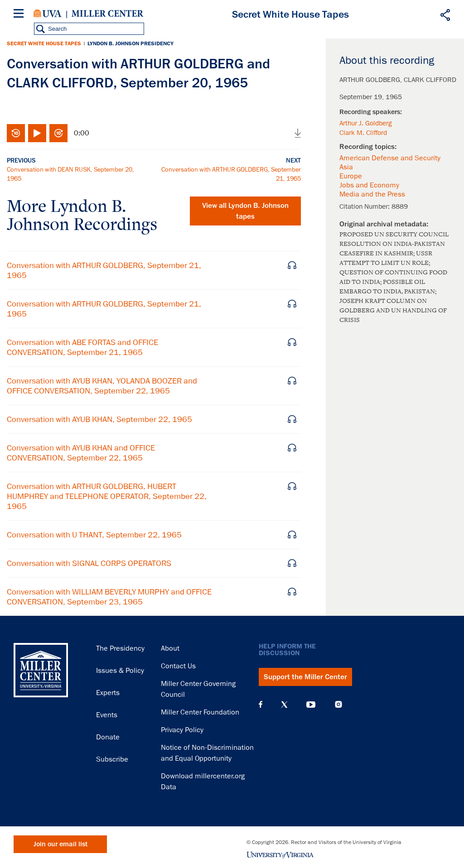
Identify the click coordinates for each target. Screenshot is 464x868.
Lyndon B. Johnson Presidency (130, 43)
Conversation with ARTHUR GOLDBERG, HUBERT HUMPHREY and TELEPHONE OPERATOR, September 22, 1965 (107, 496)
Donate (108, 737)
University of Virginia (48, 14)
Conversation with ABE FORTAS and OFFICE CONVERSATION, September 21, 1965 (82, 347)
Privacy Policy (182, 730)
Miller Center (107, 14)
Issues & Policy (120, 671)
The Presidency (120, 648)
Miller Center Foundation (200, 712)
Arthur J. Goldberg (366, 123)
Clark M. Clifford (363, 133)
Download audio (298, 133)
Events (107, 715)
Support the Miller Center (305, 677)
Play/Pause (37, 133)
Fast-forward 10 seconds (58, 133)
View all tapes (245, 211)
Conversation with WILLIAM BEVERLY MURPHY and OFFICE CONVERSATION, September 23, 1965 (109, 597)
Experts (108, 693)
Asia (346, 167)
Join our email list (60, 844)
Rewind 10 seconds (16, 133)
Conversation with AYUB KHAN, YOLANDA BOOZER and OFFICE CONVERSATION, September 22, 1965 (102, 386)
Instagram (338, 704)
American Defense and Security (390, 158)
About (170, 648)
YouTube (311, 705)
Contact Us (178, 666)
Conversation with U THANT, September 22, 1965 (94, 535)
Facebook (261, 705)
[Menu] (20, 15)
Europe (351, 176)
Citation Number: (365, 206)
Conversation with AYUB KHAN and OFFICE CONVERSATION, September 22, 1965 (81, 453)
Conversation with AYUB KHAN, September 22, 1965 (99, 419)
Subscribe (112, 759)
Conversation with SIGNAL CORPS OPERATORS (89, 563)
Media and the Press (372, 194)
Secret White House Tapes (44, 43)
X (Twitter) (284, 705)
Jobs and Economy (369, 185)
